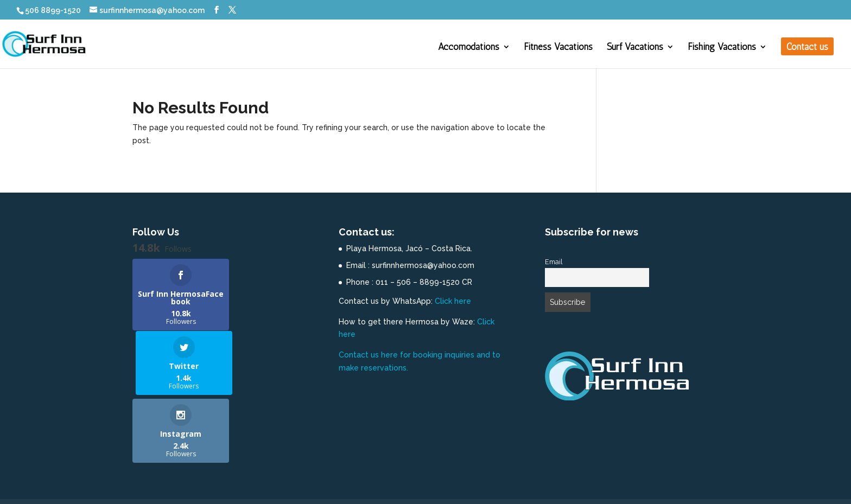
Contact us (807, 47)
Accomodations (469, 47)
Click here (453, 301)
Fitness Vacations (558, 47)
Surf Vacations (635, 47)
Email (554, 262)
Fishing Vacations (722, 47)
